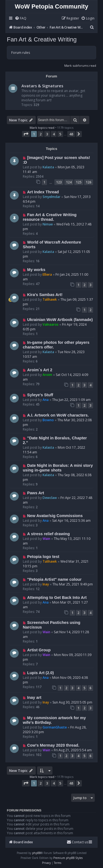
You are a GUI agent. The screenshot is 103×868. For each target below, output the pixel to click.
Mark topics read (42, 128)
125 (79, 182)
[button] (26, 134)
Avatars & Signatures (42, 86)
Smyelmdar (51, 197)
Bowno (48, 420)
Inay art (34, 697)
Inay (46, 584)
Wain (46, 539)
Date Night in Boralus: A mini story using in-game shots (58, 468)
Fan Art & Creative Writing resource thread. (50, 217)
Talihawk (50, 299)
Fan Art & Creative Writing (42, 39)
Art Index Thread (43, 192)
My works (36, 270)
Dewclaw (50, 498)
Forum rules (21, 53)
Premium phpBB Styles (68, 858)
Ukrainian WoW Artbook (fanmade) (60, 320)
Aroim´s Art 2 (40, 370)
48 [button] (71, 134)
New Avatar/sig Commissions (55, 516)
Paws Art (36, 493)
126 (89, 182)
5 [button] (60, 134)
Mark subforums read (80, 65)
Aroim (47, 375)
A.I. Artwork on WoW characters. (58, 415)
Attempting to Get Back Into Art (57, 598)
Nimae (48, 224)
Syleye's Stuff (40, 395)
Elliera (47, 274)
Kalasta (48, 167)
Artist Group (39, 650)
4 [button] (54, 134)
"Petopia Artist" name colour (54, 579)
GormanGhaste (55, 727)
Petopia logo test (43, 557)
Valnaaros (51, 324)
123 (59, 182)
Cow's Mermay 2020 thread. (53, 745)
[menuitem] (21, 19)
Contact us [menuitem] (77, 842)
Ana (46, 400)
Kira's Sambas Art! (45, 295)
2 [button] (41, 134)
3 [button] (47, 134)
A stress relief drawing (48, 534)
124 (69, 182)
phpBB (36, 853)
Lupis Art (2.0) (41, 673)
